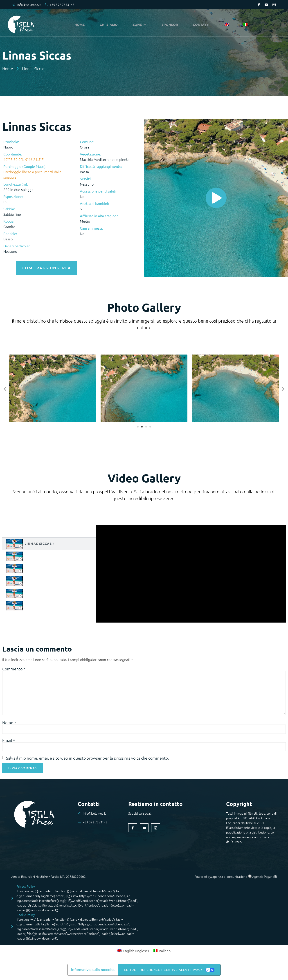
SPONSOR (171, 25)
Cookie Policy (26, 917)
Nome (9, 724)
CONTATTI (202, 25)
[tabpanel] (191, 572)
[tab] (49, 542)
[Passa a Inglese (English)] (133, 953)
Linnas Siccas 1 (40, 542)
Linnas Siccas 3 (40, 567)
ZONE (141, 25)
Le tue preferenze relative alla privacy (164, 972)
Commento (14, 667)
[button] (5, 387)
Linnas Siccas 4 (40, 579)
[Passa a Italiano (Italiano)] (162, 953)
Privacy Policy (26, 889)
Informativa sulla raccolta (93, 972)
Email (9, 742)
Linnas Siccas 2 (40, 554)
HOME (81, 25)
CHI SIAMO (110, 25)
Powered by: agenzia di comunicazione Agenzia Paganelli (236, 879)
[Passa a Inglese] (227, 25)
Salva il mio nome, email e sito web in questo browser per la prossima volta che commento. (87, 760)
